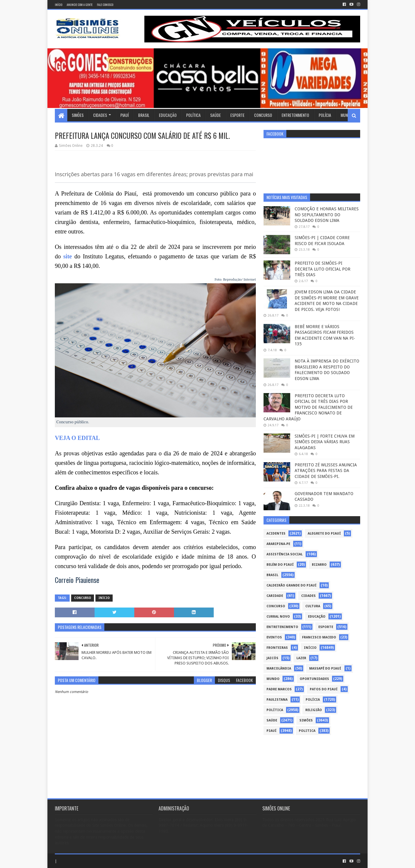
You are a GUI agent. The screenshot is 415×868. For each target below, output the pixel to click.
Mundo (347, 115)
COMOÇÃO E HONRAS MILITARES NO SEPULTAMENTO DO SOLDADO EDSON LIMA (327, 215)
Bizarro (319, 565)
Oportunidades (314, 679)
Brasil (144, 115)
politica (307, 731)
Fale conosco (105, 5)
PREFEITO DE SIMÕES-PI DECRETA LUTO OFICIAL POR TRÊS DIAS (323, 269)
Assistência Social (285, 554)
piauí (272, 731)
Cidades (100, 115)
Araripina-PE (278, 544)
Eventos (274, 637)
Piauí (124, 115)
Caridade (275, 596)
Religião (314, 710)
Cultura (313, 606)
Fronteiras (277, 648)
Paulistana (277, 700)
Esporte (237, 115)
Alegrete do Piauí (324, 534)
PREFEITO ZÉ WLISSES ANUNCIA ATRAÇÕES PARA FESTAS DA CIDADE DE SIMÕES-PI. (326, 471)
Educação (168, 115)
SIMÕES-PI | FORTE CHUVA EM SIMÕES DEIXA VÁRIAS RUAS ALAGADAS (325, 442)
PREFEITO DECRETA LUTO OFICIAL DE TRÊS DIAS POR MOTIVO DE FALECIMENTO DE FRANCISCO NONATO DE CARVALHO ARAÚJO (308, 407)
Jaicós (272, 658)
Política (193, 115)
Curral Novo (278, 617)
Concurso (263, 115)
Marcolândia (279, 669)
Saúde (216, 115)
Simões (78, 115)
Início (59, 5)
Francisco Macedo (319, 637)
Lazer (301, 658)
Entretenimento (295, 115)
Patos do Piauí (324, 689)
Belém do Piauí (280, 565)
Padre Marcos (279, 689)
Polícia (325, 115)
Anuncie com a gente (80, 5)
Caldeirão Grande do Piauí (292, 585)
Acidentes (276, 534)
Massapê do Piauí (325, 669)
